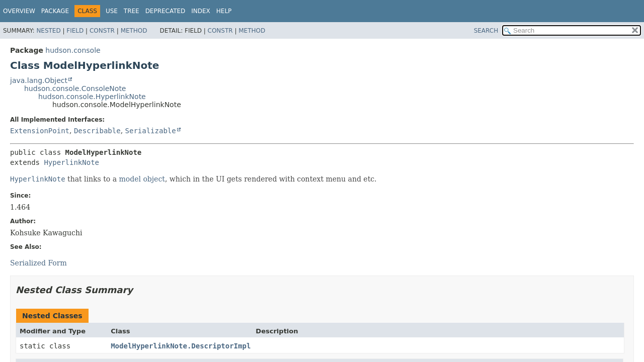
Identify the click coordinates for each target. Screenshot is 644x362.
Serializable (151, 131)
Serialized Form (38, 263)
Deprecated (166, 11)
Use (112, 11)
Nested (48, 31)
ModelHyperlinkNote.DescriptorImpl (181, 346)
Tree (132, 11)
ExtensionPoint (40, 131)
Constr (102, 31)
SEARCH (486, 31)
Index (201, 11)
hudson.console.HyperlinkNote (92, 97)
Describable (97, 131)
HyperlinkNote (71, 162)
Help (224, 11)
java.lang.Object (39, 80)
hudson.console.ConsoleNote (75, 88)
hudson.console (73, 50)
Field (75, 31)
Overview (19, 11)
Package (55, 11)
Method (134, 31)
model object (142, 179)
